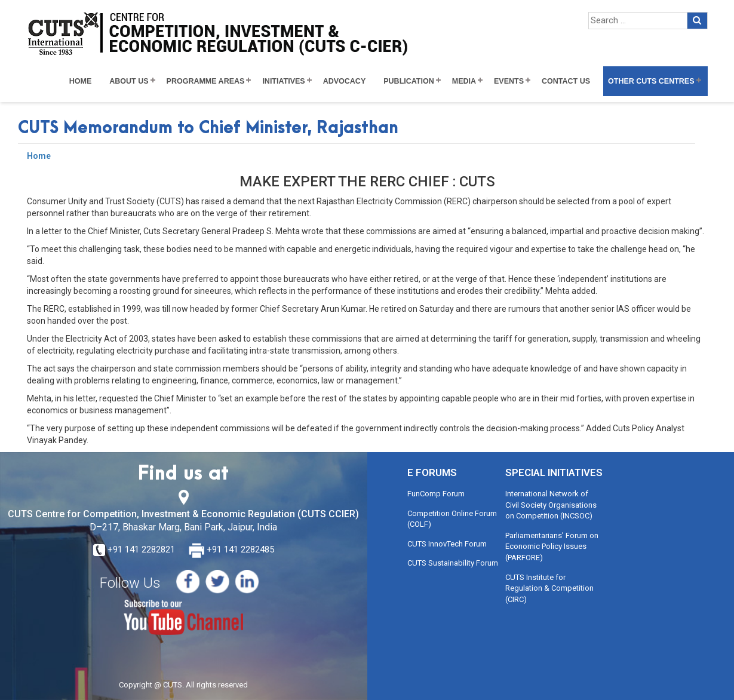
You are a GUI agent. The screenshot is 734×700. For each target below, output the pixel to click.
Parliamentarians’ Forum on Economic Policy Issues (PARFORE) (552, 547)
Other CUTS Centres (651, 81)
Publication (409, 81)
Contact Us (566, 81)
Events (509, 81)
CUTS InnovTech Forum (447, 544)
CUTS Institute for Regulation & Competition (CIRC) (549, 588)
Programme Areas (206, 81)
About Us (129, 81)
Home (81, 81)
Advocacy (345, 81)
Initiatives (283, 81)
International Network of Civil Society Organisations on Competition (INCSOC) (551, 505)
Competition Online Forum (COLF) (452, 519)
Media (464, 81)
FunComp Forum (436, 494)
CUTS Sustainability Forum (453, 563)
